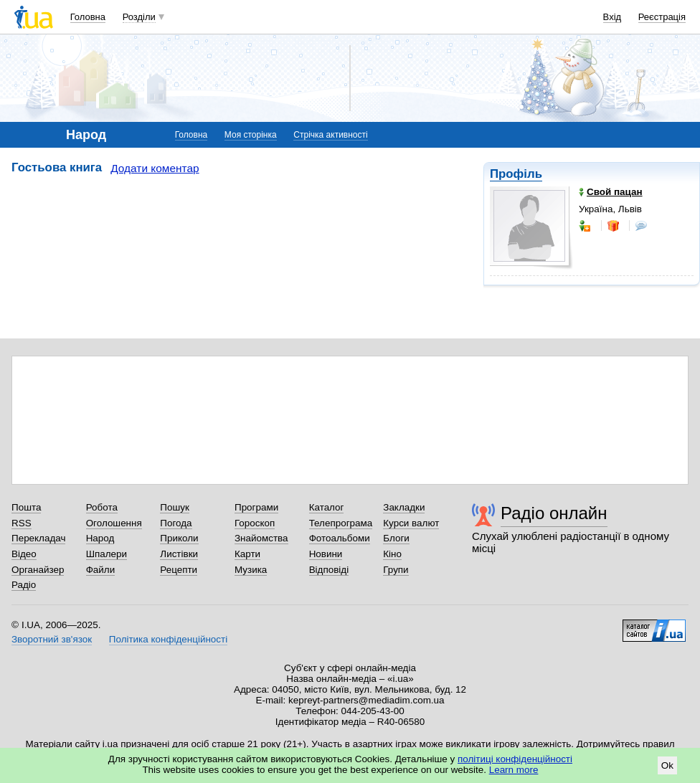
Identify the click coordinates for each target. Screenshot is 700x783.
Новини (326, 554)
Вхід (612, 17)
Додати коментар (155, 168)
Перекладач (38, 538)
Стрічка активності (330, 135)
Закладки (404, 507)
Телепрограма (341, 523)
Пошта (26, 507)
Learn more (514, 770)
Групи (396, 570)
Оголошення (114, 523)
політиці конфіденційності (515, 759)
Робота (102, 507)
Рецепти (179, 570)
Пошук (175, 507)
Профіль (516, 174)
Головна (88, 17)
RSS (22, 523)
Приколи (179, 538)
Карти (247, 554)
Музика (251, 570)
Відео (24, 554)
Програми (256, 507)
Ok (667, 765)
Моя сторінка (251, 135)
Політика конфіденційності (168, 639)
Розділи (139, 17)
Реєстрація (662, 17)
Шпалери (107, 554)
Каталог (327, 507)
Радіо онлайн (554, 513)
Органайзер (38, 570)
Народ (100, 538)
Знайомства (261, 538)
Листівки (179, 554)
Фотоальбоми (340, 538)
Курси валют (411, 523)
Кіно (392, 554)
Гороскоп (255, 523)
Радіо (24, 585)
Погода (176, 523)
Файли (101, 570)
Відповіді (329, 570)
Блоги (396, 538)
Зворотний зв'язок (52, 639)
